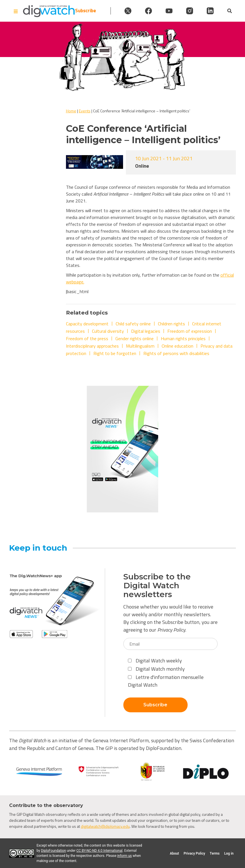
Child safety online (133, 324)
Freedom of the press (87, 338)
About (174, 853)
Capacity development (87, 324)
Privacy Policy (171, 630)
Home (71, 111)
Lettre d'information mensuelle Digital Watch (166, 681)
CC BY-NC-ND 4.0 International (100, 851)
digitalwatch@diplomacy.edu (105, 826)
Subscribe (86, 11)
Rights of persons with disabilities (176, 353)
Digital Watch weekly (155, 661)
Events (85, 111)
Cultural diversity (108, 331)
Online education (177, 346)
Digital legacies (146, 331)
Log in (229, 853)
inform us (125, 856)
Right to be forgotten (115, 353)
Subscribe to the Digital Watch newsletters (157, 585)
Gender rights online (134, 338)
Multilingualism (140, 346)
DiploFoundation (53, 851)
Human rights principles (183, 338)
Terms (215, 853)
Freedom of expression (190, 331)
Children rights (171, 324)
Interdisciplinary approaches (92, 346)
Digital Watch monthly (156, 669)
